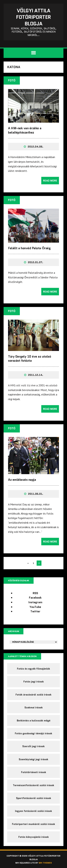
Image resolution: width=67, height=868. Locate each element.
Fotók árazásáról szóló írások (33, 695)
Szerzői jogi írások (33, 746)
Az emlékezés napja (22, 480)
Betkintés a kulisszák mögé (34, 721)
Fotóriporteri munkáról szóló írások (33, 824)
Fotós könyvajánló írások (34, 837)
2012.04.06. (35, 147)
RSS (35, 593)
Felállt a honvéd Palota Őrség (29, 248)
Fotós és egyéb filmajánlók (33, 669)
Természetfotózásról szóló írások (33, 785)
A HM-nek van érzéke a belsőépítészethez (25, 130)
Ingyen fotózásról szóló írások (33, 811)
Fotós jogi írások (34, 682)
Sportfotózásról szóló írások (34, 798)
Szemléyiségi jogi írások (33, 759)
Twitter (35, 611)
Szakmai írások (34, 707)
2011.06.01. (36, 494)
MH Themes (45, 863)
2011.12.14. (36, 375)
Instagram (35, 602)
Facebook (35, 598)
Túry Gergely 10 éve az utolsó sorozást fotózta (29, 359)
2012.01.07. (35, 262)
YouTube (35, 607)
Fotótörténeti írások (34, 772)
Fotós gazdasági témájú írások (33, 733)
